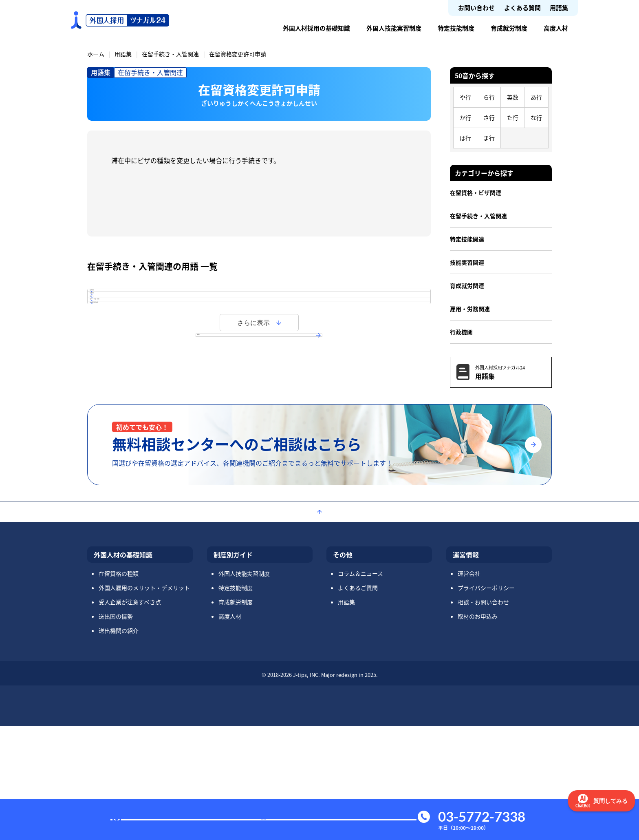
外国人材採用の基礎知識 (316, 28)
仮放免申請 (120, 301)
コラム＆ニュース (360, 687)
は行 (465, 138)
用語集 (559, 8)
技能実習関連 (467, 262)
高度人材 (556, 28)
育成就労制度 (509, 28)
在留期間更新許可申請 (137, 393)
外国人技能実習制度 (394, 28)
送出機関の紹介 (119, 744)
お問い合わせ (476, 8)
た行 (513, 117)
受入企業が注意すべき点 (130, 716)
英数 (513, 97)
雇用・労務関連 (470, 309)
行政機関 (461, 332)
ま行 (489, 138)
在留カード (120, 347)
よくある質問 (522, 8)
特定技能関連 (467, 239)
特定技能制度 (456, 28)
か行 (465, 117)
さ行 (489, 117)
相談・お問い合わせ (483, 716)
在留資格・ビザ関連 (476, 192)
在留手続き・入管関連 (170, 54)
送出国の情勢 (116, 730)
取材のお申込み (478, 730)
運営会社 (469, 687)
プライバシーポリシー (486, 701)
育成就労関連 (467, 285)
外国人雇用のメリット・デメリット (144, 701)
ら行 (489, 97)
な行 (536, 117)
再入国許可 (120, 324)
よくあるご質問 (358, 701)
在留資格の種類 (119, 687)
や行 (465, 97)
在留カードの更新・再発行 (143, 370)
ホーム (96, 54)
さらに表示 (253, 423)
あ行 (536, 97)
